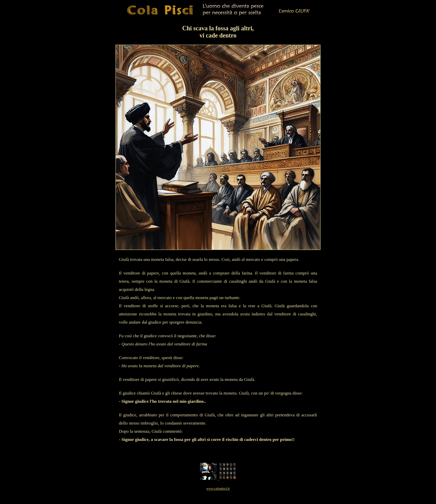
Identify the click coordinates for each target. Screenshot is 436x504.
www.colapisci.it (218, 488)
